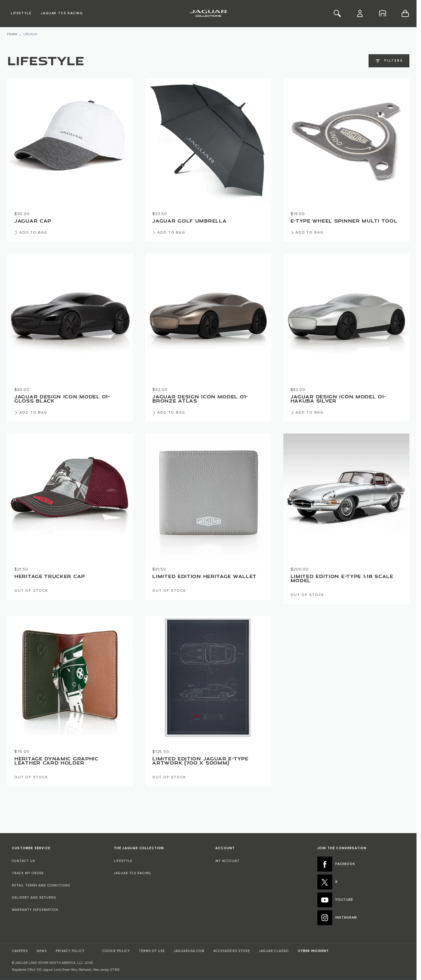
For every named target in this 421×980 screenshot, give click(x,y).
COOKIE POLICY (116, 951)
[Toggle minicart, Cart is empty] (405, 13)
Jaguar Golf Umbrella (189, 221)
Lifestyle (21, 13)
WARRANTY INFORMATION (35, 910)
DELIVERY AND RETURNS (34, 898)
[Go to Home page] (208, 13)
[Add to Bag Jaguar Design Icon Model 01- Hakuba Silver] (307, 410)
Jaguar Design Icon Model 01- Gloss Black (62, 399)
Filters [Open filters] (389, 61)
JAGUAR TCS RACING (132, 873)
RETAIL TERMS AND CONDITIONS (41, 885)
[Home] (383, 13)
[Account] (360, 13)
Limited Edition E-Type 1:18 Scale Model (342, 578)
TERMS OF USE (152, 951)
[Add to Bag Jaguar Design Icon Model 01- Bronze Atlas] (169, 410)
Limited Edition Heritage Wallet (204, 576)
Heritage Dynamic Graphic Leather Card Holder (56, 761)
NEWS (42, 951)
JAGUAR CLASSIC (274, 951)
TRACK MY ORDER (28, 873)
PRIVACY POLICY (70, 951)
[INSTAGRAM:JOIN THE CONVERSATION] (361, 918)
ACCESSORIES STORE (232, 951)
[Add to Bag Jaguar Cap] (31, 230)
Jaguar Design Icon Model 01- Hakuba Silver (338, 399)
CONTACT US (23, 861)
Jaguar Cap (33, 221)
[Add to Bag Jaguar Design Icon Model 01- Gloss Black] (31, 410)
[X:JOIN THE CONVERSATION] (361, 882)
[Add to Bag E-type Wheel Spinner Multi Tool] (307, 230)
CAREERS (20, 951)
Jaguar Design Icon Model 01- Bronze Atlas (200, 399)
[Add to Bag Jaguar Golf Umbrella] (169, 230)
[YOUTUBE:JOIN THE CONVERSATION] (361, 900)
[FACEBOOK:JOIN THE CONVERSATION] (361, 864)
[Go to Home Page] (12, 34)
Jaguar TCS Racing (62, 13)
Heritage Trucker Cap (50, 576)
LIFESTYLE (123, 861)
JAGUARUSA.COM (189, 951)
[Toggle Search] (337, 13)
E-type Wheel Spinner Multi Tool (344, 221)
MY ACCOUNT (227, 861)
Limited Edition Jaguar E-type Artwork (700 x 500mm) (200, 761)
